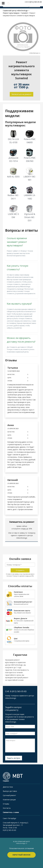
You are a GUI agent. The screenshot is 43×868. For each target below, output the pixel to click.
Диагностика (8, 787)
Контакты (7, 808)
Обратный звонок (22, 855)
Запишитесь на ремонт (22, 522)
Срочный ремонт (9, 795)
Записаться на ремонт (21, 94)
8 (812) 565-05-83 (9, 830)
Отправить (20, 570)
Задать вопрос (14, 758)
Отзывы (6, 804)
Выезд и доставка (10, 791)
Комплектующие (9, 800)
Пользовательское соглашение (21, 848)
